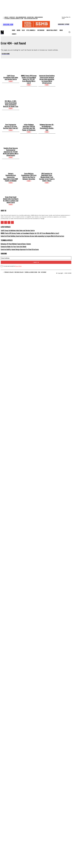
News (11, 81)
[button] (69, 32)
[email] (36, 253)
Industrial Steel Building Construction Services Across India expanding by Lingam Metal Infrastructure (47, 79)
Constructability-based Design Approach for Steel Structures (19, 245)
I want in (36, 257)
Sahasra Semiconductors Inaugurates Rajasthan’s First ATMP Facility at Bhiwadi (11, 173)
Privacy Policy (18, 261)
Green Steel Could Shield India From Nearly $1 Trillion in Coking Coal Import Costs (11, 196)
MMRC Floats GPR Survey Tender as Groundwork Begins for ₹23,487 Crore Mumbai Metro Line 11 (29, 78)
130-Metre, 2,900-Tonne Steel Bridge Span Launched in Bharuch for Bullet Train (11, 103)
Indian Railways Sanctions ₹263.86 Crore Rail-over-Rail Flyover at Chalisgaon (29, 126)
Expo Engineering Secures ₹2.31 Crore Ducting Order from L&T (11, 125)
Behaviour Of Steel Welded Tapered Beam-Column (15, 239)
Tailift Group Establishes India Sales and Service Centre (11, 77)
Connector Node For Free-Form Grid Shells (13, 242)
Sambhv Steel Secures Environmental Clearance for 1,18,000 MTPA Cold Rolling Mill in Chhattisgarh (11, 149)
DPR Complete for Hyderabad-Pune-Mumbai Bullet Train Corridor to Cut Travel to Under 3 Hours (47, 174)
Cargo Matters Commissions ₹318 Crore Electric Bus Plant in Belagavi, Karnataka (29, 173)
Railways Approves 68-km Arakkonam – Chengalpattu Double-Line (47, 126)
